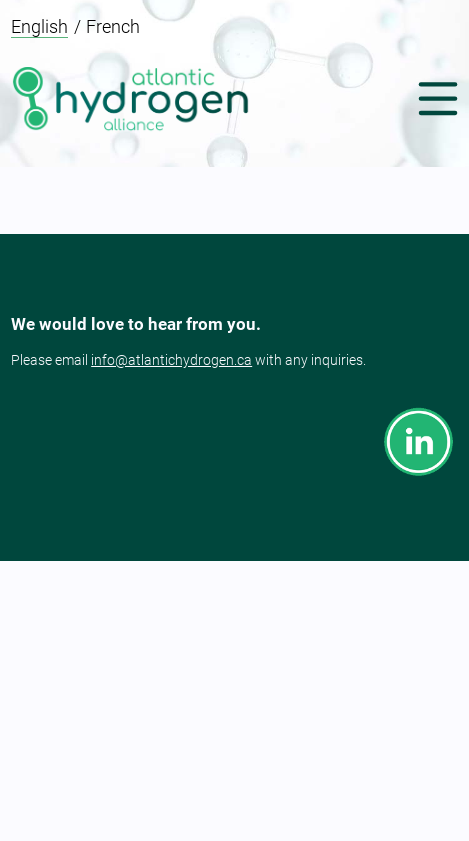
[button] (433, 100)
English (39, 26)
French (113, 26)
